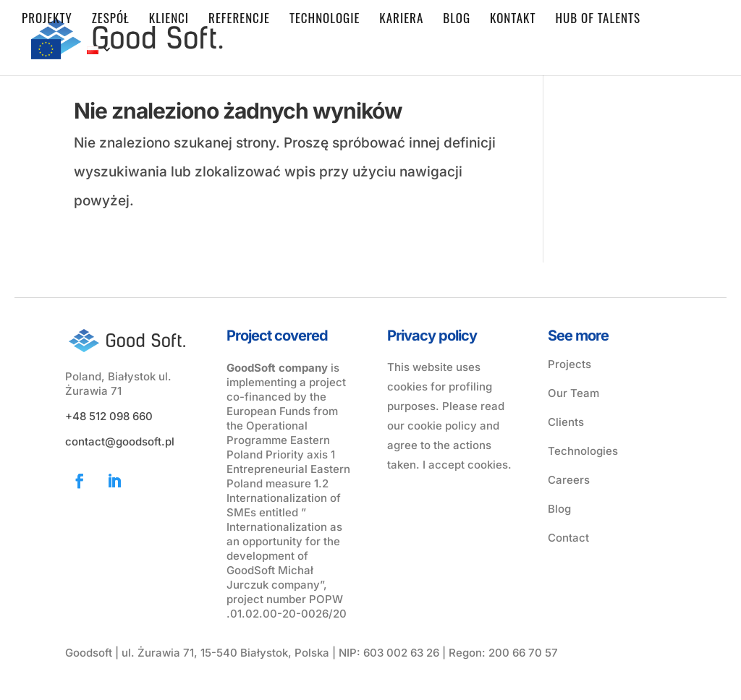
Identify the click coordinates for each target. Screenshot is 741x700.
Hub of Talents (598, 20)
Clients (566, 422)
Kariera (401, 20)
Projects (569, 364)
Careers (569, 480)
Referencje (239, 20)
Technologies (583, 451)
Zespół (111, 20)
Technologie (325, 20)
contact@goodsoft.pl (120, 441)
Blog (457, 20)
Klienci (169, 20)
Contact (568, 538)
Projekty (47, 20)
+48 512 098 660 (109, 416)
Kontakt (513, 20)
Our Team (573, 393)
